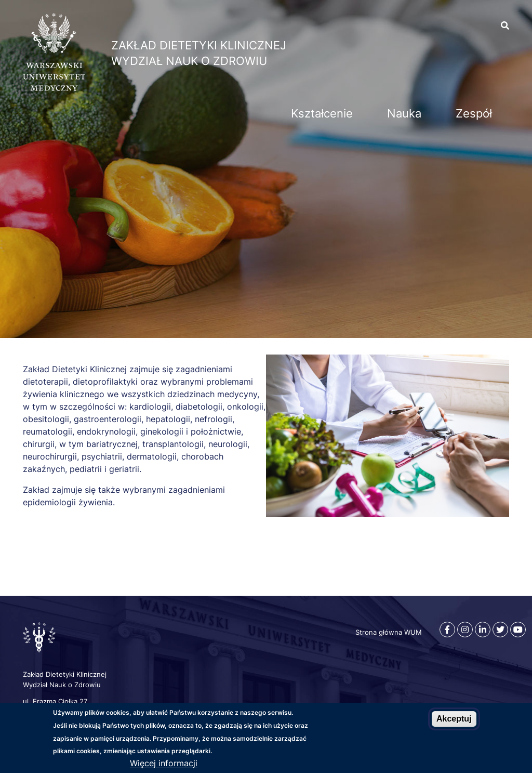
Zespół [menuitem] (474, 113)
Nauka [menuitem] (404, 113)
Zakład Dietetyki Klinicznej (199, 45)
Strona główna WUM (389, 632)
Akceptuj (454, 719)
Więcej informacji (164, 763)
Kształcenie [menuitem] (322, 113)
